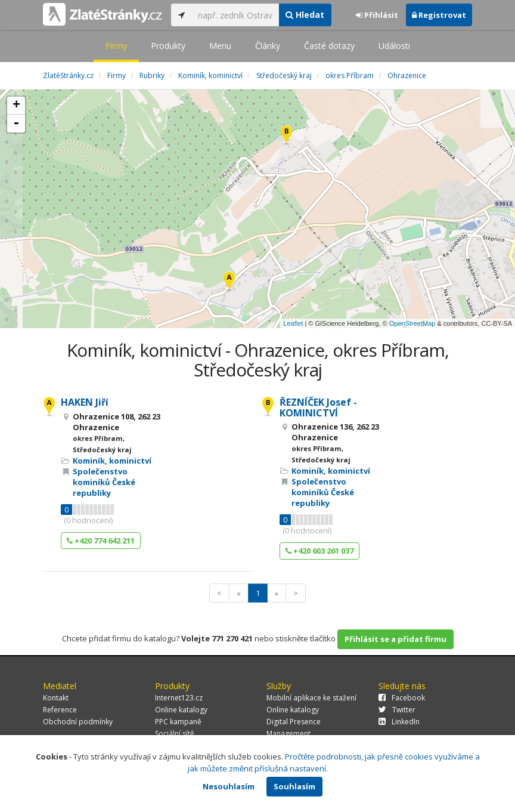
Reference (60, 710)
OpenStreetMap (412, 323)
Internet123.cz (179, 698)
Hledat (305, 15)
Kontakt (56, 698)
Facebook (402, 698)
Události (394, 46)
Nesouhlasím (229, 786)
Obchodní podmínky (78, 722)
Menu (220, 46)
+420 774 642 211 (101, 541)
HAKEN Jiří (85, 402)
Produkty (168, 46)
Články (268, 46)
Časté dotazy (329, 46)
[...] (235, 15)
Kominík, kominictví (112, 461)
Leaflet (293, 323)
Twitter (397, 710)
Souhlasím (294, 786)
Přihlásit (377, 15)
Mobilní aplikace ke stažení (311, 698)
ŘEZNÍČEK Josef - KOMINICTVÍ (318, 407)
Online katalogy (181, 710)
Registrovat (439, 15)
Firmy (116, 46)
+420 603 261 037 (319, 551)
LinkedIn (399, 722)
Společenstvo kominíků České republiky (104, 482)
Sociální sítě (175, 734)
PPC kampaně (178, 722)
